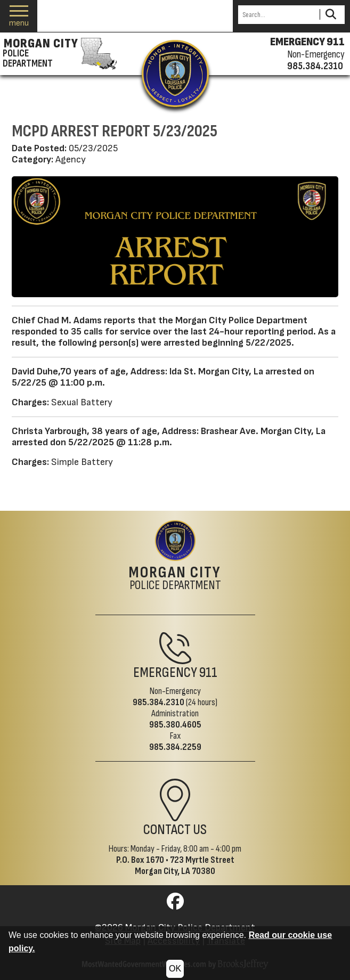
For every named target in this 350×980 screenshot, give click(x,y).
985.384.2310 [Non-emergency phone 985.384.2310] (315, 66)
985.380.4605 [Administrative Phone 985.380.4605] (175, 725)
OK (175, 969)
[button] (19, 16)
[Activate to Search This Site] (331, 15)
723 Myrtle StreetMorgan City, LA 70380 (185, 865)
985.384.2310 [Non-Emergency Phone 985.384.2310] (158, 702)
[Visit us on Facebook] (175, 905)
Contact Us (175, 830)
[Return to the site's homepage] (175, 73)
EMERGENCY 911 (307, 42)
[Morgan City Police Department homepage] (58, 54)
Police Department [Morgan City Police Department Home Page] (175, 579)
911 (208, 673)
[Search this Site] (277, 15)
